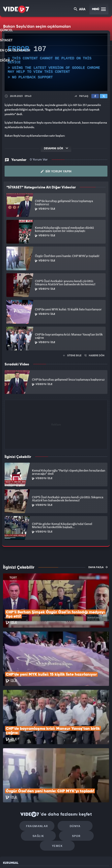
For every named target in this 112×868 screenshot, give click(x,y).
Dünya (56, 773)
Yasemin (98, 858)
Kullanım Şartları (14, 809)
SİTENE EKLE (72, 355)
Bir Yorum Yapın (56, 171)
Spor (40, 784)
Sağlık (90, 773)
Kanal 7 (10, 858)
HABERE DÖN (94, 355)
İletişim (8, 827)
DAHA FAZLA (98, 567)
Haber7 (74, 858)
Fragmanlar (22, 773)
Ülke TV (53, 858)
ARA (80, 10)
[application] (56, 62)
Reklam (8, 818)
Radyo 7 (25, 858)
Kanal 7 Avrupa (40, 858)
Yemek (74, 784)
